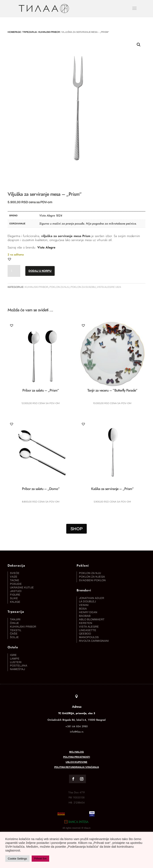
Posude (16, 578)
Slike (14, 593)
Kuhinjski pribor (49, 32)
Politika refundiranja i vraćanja (77, 790)
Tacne (15, 575)
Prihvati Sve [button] (40, 858)
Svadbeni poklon (92, 575)
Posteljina (19, 660)
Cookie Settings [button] (17, 859)
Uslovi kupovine (76, 785)
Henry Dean (88, 607)
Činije (14, 617)
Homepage (14, 32)
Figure (15, 589)
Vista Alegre (46, 247)
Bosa (83, 603)
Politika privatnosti (76, 780)
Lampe (15, 653)
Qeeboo (85, 628)
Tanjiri (15, 614)
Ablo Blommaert (92, 614)
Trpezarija (30, 32)
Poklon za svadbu (83, 287)
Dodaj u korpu (40, 271)
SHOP (76, 523)
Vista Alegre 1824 (109, 287)
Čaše (14, 628)
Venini (84, 600)
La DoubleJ (87, 596)
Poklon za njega (92, 571)
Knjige (15, 596)
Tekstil (16, 625)
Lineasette (88, 625)
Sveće (15, 568)
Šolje (14, 632)
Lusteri (16, 657)
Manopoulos (89, 632)
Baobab (85, 610)
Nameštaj (17, 664)
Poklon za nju (59, 287)
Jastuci (16, 585)
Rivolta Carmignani (94, 635)
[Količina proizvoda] (14, 271)
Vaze (14, 571)
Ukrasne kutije (22, 582)
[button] (139, 45)
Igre (13, 649)
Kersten (86, 617)
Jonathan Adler (91, 592)
